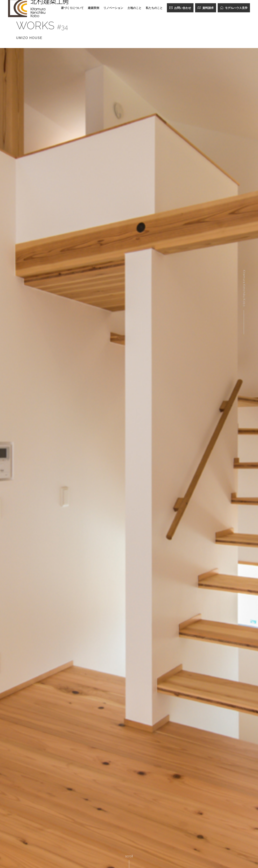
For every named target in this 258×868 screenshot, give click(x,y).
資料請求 (206, 8)
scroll (129, 856)
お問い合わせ (180, 8)
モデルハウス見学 (234, 8)
